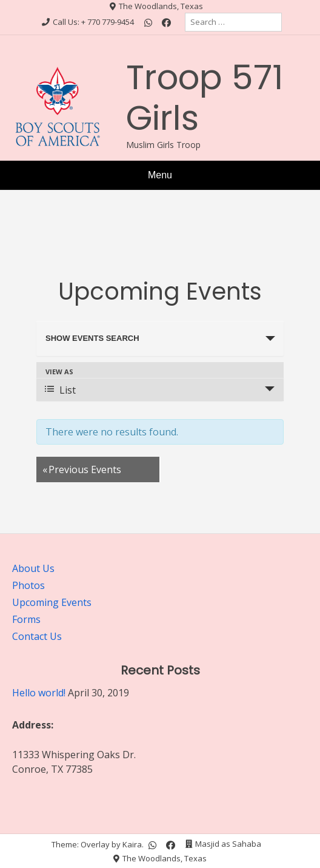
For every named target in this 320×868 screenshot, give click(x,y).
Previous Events (82, 469)
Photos (28, 585)
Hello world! (39, 693)
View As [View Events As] (59, 372)
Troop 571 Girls (205, 98)
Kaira (132, 844)
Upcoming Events (52, 602)
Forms (26, 619)
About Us (33, 568)
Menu (160, 175)
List (60, 390)
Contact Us (37, 636)
